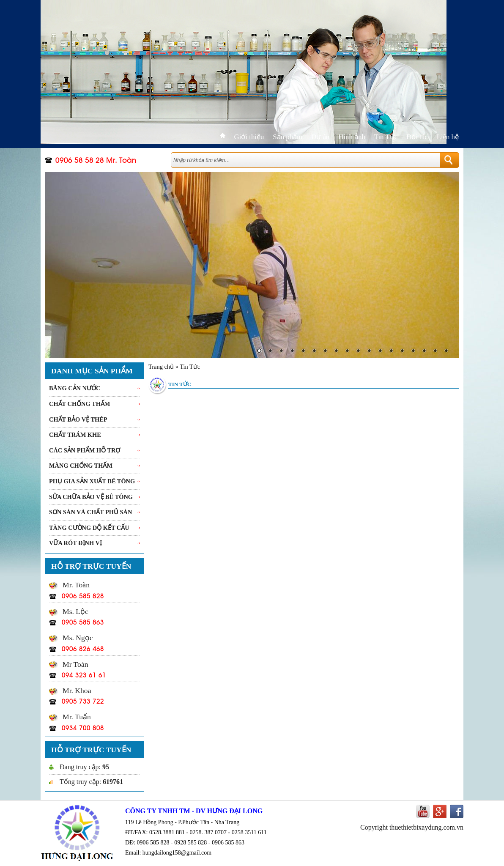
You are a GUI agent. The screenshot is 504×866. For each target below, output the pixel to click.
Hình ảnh (352, 137)
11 (369, 351)
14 (402, 351)
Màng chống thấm (81, 466)
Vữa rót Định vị (75, 543)
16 (424, 351)
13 (391, 351)
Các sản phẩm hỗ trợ (85, 450)
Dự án (320, 137)
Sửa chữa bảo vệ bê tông (91, 497)
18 (446, 351)
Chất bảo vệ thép (78, 419)
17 (435, 351)
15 (413, 351)
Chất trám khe (75, 435)
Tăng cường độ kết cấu (89, 528)
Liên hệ (448, 137)
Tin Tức (386, 137)
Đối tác (417, 137)
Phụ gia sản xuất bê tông (92, 481)
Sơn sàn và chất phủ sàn (90, 512)
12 (380, 351)
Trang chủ (161, 367)
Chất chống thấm (79, 404)
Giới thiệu (249, 137)
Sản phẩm (288, 137)
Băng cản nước (75, 388)
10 (358, 351)
